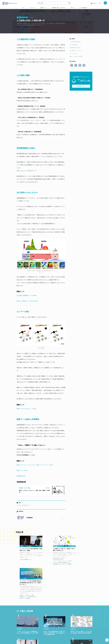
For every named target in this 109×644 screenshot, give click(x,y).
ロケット (45, 563)
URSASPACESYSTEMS (48, 560)
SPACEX (52, 558)
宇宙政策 (79, 565)
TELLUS (33, 619)
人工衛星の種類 (73, 45)
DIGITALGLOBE (46, 558)
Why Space (49, 619)
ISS (30, 622)
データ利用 (59, 561)
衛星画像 (59, 564)
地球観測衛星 (45, 564)
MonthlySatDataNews (60, 619)
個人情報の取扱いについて (50, 636)
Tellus (72, 8)
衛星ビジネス (72, 566)
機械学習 (24, 622)
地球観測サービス (26, 505)
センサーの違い (73, 54)
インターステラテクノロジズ (80, 622)
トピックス (32, 8)
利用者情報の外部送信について (63, 636)
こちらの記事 (27, 171)
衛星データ (43, 8)
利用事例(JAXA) (21, 476)
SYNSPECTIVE (42, 622)
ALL (23, 8)
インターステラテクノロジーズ (49, 561)
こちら (31, 455)
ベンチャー (72, 619)
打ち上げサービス (53, 564)
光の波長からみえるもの (76, 51)
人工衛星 (19, 505)
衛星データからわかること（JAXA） (27, 409)
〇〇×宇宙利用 (83, 8)
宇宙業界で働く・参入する (58, 8)
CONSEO (71, 563)
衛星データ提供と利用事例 (76, 56)
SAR (35, 622)
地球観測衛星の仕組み (75, 48)
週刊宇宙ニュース (24, 619)
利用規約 (42, 636)
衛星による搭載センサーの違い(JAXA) (27, 301)
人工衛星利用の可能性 (75, 42)
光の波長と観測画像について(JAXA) (27, 295)
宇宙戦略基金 (59, 622)
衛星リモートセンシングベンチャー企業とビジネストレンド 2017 (35, 465)
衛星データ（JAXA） (23, 470)
